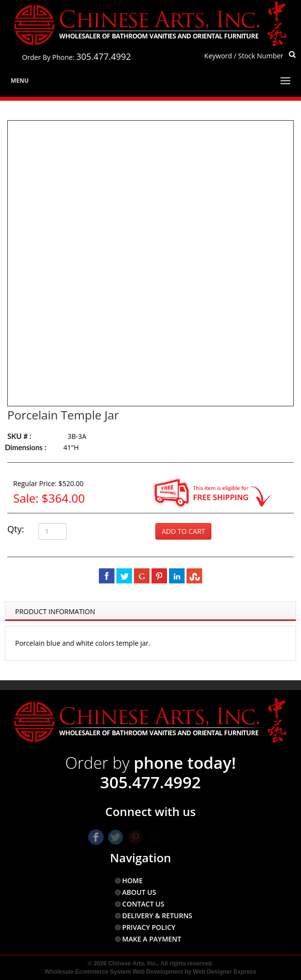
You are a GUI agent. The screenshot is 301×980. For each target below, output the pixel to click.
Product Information (55, 611)
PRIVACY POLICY (149, 927)
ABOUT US (139, 892)
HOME (132, 880)
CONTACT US (143, 904)
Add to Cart (183, 531)
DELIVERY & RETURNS (157, 916)
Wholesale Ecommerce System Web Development (114, 972)
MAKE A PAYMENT (152, 939)
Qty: (16, 529)
